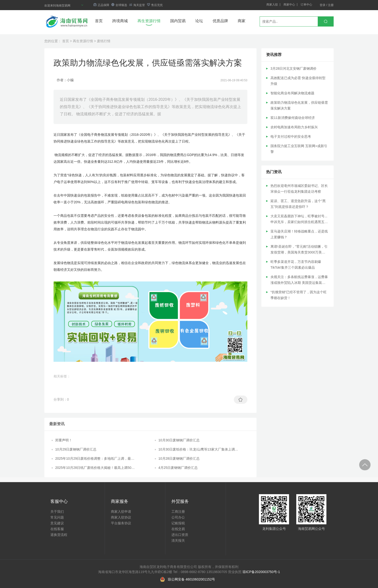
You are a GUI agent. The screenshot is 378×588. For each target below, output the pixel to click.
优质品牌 (220, 21)
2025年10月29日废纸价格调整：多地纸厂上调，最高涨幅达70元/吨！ (95, 459)
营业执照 (235, 572)
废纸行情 (104, 41)
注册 (331, 5)
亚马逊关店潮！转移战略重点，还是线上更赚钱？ (299, 234)
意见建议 (57, 523)
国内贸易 (178, 21)
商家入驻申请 (121, 512)
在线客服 (57, 529)
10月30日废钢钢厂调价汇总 (179, 440)
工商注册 (178, 512)
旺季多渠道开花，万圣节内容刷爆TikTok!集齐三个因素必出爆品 (296, 265)
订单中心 (306, 5)
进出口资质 (180, 535)
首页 (99, 21)
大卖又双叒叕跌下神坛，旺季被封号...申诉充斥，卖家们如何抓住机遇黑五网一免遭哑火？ (299, 219)
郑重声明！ (64, 440)
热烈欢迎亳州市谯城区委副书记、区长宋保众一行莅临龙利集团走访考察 (299, 189)
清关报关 (178, 540)
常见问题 (57, 517)
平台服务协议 (121, 523)
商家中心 (289, 5)
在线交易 (178, 529)
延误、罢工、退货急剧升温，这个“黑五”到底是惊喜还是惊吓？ (298, 204)
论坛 (199, 21)
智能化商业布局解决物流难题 (292, 93)
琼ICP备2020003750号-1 (261, 572)
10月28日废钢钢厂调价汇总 (179, 458)
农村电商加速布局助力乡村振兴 (294, 127)
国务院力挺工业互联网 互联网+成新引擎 (299, 149)
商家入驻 (272, 5)
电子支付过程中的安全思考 (291, 137)
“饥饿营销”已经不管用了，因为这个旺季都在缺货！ (299, 295)
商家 (242, 21)
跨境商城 (120, 21)
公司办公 (178, 517)
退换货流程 (59, 535)
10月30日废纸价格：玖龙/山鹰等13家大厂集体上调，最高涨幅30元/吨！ (198, 450)
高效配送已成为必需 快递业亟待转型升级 (298, 81)
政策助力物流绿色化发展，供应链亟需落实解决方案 (299, 105)
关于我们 (57, 512)
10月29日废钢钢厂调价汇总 (76, 449)
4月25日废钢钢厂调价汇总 (178, 468)
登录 (323, 5)
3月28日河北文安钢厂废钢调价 (294, 68)
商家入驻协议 (121, 517)
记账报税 (178, 523)
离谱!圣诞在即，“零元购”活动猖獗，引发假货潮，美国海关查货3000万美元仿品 (299, 250)
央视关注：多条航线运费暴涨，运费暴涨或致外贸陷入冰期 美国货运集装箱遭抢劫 (299, 280)
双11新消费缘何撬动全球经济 (293, 118)
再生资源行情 (149, 21)
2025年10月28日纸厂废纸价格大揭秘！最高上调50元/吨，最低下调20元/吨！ (95, 468)
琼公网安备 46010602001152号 (192, 579)
